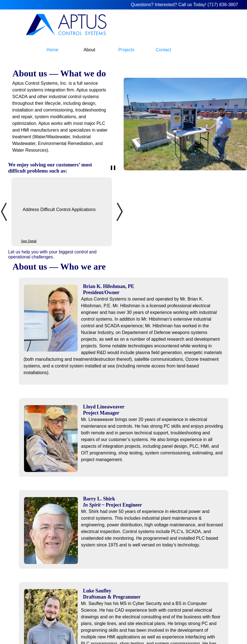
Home (53, 50)
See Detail (29, 241)
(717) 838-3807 (223, 5)
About (89, 50)
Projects (126, 50)
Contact (163, 50)
